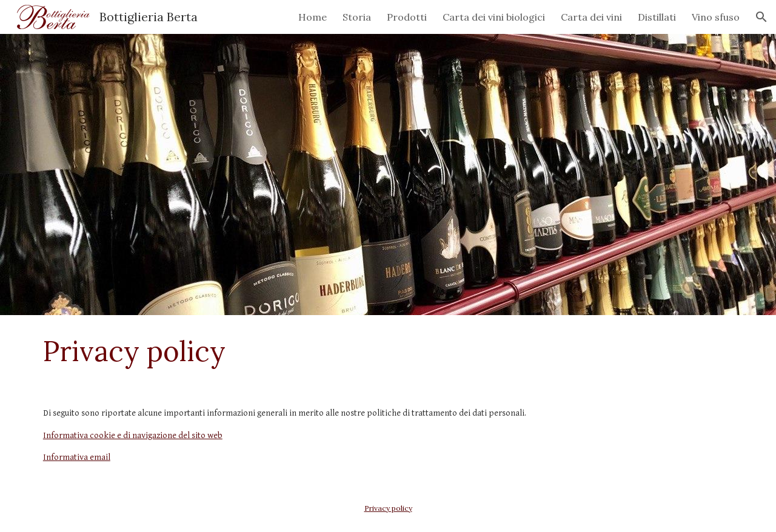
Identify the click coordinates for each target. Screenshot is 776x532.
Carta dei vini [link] (591, 17)
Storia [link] (357, 17)
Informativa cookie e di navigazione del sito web (133, 435)
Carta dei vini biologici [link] (494, 17)
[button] (761, 17)
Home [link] (313, 17)
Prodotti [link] (407, 17)
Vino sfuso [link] (716, 17)
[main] (388, 351)
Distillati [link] (657, 17)
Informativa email (77, 457)
